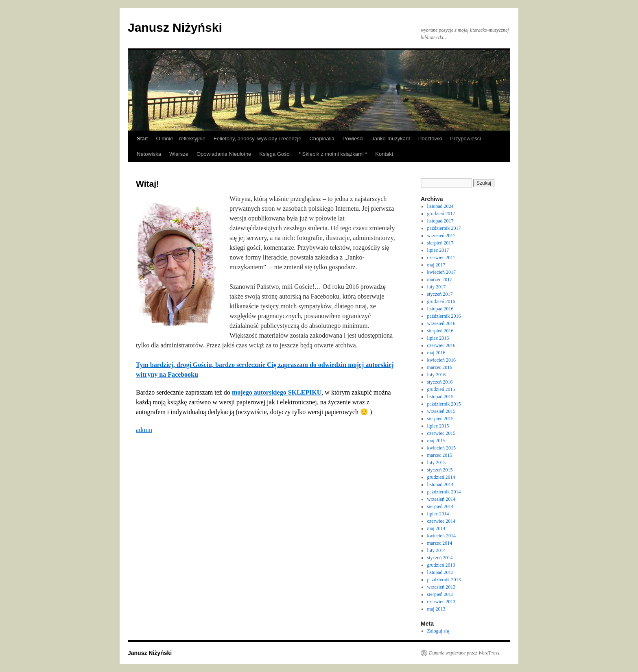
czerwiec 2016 (441, 345)
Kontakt (384, 154)
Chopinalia (322, 139)
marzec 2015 (440, 455)
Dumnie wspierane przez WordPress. (465, 653)
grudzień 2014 (441, 477)
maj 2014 (436, 528)
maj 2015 (436, 441)
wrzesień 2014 (441, 499)
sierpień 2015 (440, 419)
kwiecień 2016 (441, 360)
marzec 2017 (440, 279)
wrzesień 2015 (441, 411)
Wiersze (179, 154)
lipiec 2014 (438, 514)
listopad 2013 (440, 572)
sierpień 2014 (440, 506)
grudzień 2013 (441, 565)
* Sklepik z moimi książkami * (333, 154)
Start (142, 139)
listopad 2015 (440, 397)
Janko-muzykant (391, 139)
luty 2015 (437, 463)
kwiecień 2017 (441, 272)
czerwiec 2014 (441, 521)
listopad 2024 (440, 206)
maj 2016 (436, 353)
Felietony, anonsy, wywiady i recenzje (258, 139)
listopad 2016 (440, 309)
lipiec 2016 (438, 338)
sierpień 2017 (440, 243)
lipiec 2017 (438, 250)
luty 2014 (437, 550)
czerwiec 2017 (441, 257)
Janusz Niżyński (175, 27)
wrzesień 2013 (441, 587)
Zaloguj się (438, 631)
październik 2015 (444, 404)
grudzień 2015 (441, 389)
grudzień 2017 (441, 214)
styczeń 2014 (440, 558)
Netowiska (149, 154)
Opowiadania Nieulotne (224, 154)
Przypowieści (465, 139)
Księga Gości (275, 154)
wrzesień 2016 (441, 323)
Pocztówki (430, 139)
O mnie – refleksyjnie (180, 139)
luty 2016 (437, 375)
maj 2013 (436, 609)
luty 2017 (437, 287)
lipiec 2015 (438, 426)
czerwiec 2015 (441, 433)
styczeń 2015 (440, 470)
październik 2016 (444, 316)
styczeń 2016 (440, 382)
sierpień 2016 (440, 331)
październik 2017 (444, 228)
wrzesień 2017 (441, 236)
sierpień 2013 (440, 594)
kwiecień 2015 (441, 448)
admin (144, 430)
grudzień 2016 (441, 301)
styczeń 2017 (440, 294)
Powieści (353, 139)
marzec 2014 (440, 543)
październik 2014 (444, 492)
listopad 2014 (440, 484)
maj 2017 (436, 265)
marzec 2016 (440, 367)
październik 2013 (444, 580)
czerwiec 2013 (441, 602)
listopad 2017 (440, 221)
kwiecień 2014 (441, 536)
